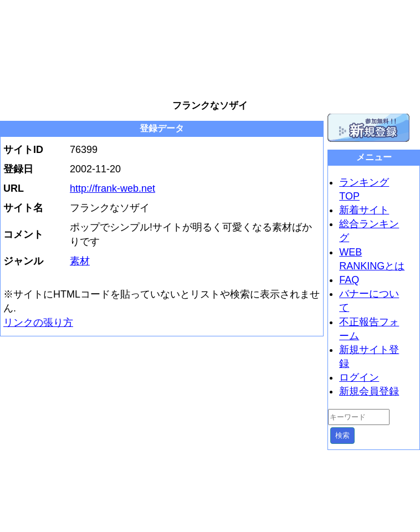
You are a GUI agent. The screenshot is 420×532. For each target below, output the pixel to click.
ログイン (359, 377)
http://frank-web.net (112, 188)
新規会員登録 (369, 391)
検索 (342, 435)
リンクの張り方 (38, 323)
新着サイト (364, 210)
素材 (80, 261)
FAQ (349, 280)
